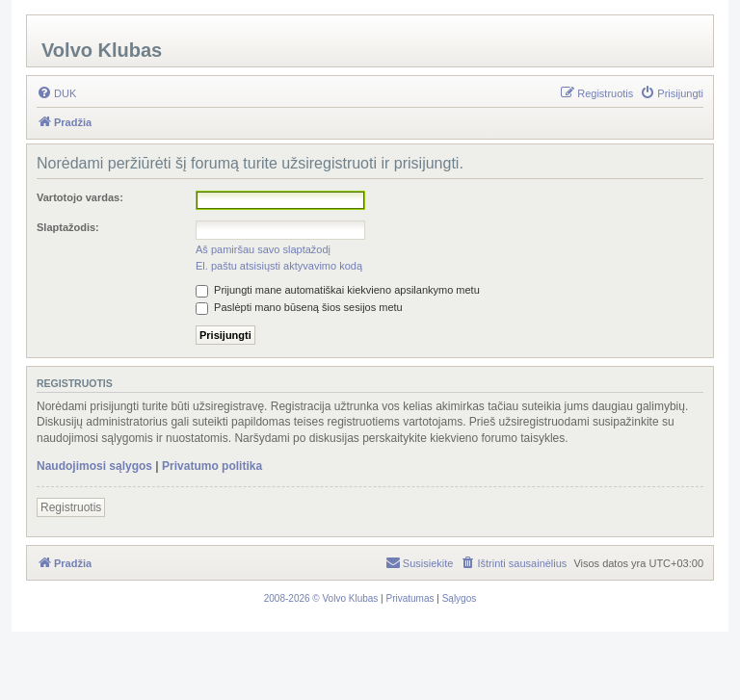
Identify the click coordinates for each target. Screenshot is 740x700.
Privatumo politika (212, 466)
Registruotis (71, 507)
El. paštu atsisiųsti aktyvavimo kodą (279, 266)
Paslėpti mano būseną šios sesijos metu (299, 307)
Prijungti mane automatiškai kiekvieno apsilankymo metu (338, 290)
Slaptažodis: (68, 227)
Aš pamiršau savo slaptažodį (263, 249)
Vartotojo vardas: (80, 197)
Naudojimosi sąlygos (94, 466)
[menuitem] (56, 93)
